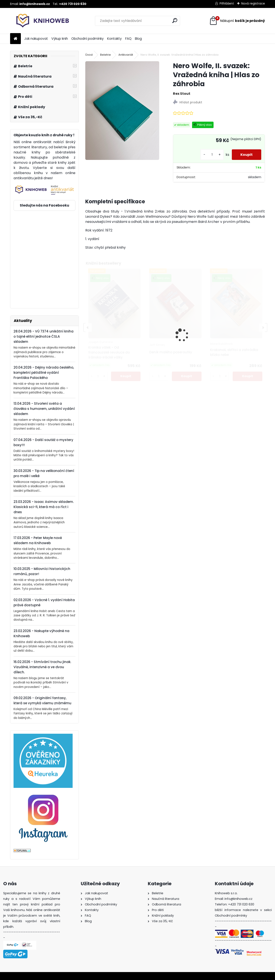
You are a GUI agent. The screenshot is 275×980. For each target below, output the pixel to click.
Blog (138, 39)
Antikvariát (126, 55)
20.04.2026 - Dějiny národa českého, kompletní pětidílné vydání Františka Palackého (44, 373)
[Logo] (40, 21)
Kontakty (115, 39)
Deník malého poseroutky (171, 352)
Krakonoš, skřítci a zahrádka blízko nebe (234, 352)
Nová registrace (253, 3)
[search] (175, 21)
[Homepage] (15, 39)
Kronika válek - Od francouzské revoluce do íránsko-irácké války (109, 352)
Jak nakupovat (36, 39)
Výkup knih (60, 39)
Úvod (89, 55)
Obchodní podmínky (88, 39)
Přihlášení (227, 3)
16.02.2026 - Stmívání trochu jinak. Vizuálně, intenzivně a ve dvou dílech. (42, 667)
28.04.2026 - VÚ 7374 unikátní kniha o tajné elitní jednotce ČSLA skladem (44, 336)
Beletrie (105, 55)
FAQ (128, 39)
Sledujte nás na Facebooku (44, 205)
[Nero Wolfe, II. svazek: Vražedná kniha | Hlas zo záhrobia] (122, 111)
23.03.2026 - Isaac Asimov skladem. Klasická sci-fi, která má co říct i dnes (44, 507)
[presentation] (88, 328)
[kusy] (212, 155)
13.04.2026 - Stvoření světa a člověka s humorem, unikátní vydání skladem (44, 409)
